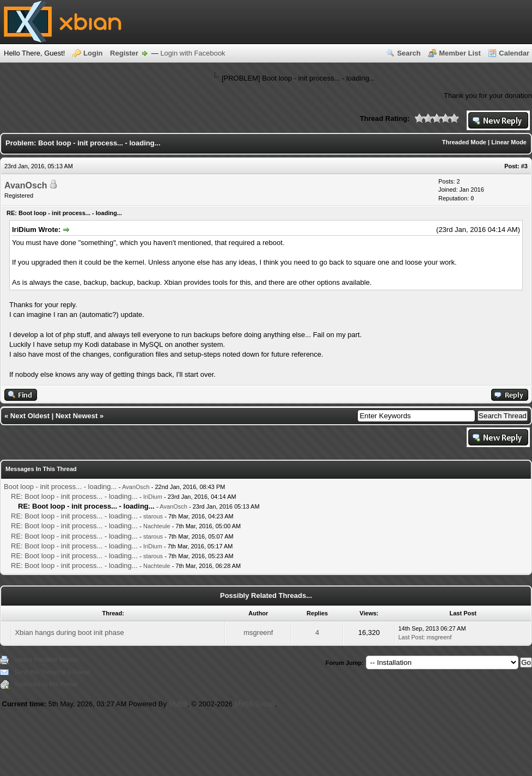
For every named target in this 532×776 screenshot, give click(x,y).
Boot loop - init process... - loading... (60, 487)
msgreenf (258, 633)
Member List (460, 53)
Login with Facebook (192, 53)
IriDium (153, 497)
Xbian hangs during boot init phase (69, 633)
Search (409, 53)
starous (153, 516)
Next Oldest (30, 416)
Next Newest (77, 416)
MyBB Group (255, 704)
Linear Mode (509, 142)
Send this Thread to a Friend (52, 672)
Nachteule (157, 526)
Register (124, 53)
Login (93, 53)
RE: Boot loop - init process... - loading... (74, 496)
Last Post (411, 637)
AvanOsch (26, 185)
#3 (524, 166)
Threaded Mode (464, 142)
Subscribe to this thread (46, 684)
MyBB (178, 704)
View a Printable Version (47, 659)
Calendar (514, 53)
